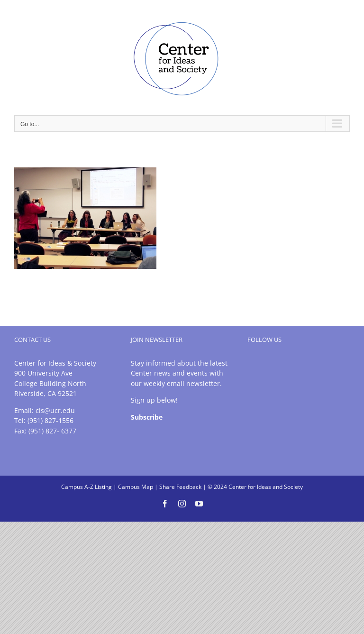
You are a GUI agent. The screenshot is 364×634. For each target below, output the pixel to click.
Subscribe (147, 417)
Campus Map (136, 487)
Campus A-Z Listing (86, 487)
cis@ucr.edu (55, 410)
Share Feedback (180, 487)
